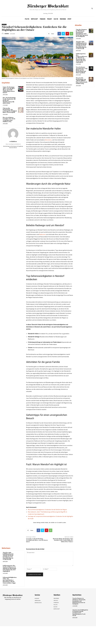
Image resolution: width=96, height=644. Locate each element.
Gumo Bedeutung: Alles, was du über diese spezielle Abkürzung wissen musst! (9, 90)
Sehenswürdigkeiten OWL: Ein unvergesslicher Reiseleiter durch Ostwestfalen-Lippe (9, 580)
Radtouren (42, 234)
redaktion (7, 34)
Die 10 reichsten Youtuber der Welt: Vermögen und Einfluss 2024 (9, 120)
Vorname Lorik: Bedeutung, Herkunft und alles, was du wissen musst (37, 540)
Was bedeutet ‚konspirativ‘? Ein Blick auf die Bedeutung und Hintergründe (82, 69)
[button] (92, 8)
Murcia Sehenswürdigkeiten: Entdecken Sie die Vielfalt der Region (47, 510)
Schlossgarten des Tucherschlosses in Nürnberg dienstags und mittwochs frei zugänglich (9, 568)
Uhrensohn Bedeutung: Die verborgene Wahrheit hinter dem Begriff (10, 110)
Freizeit (4, 25)
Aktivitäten (48, 140)
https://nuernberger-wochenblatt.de (13, 144)
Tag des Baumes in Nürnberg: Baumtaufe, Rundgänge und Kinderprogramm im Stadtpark (82, 33)
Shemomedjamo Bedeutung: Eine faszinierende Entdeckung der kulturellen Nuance (63, 540)
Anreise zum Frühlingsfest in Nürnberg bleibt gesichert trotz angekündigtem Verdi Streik (10, 556)
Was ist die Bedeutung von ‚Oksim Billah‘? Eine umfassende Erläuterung (81, 80)
